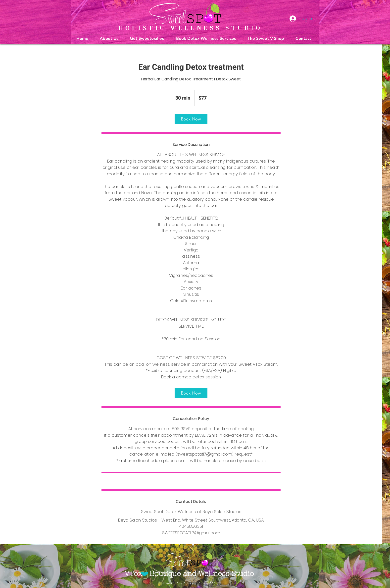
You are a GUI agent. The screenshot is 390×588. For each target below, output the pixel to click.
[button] (206, 38)
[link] (191, 119)
